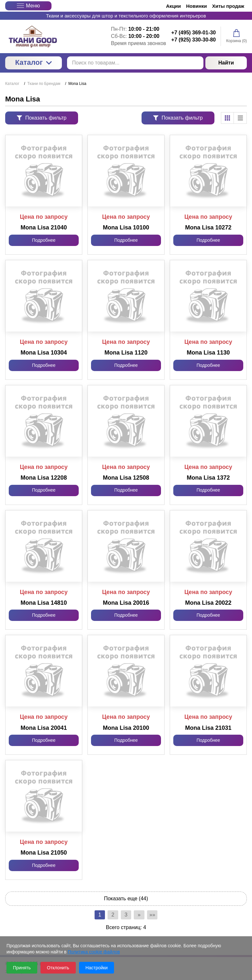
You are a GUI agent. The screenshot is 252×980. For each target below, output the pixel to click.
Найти (226, 63)
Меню (28, 6)
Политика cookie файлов (94, 952)
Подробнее (44, 240)
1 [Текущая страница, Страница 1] (95, 915)
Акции (174, 6)
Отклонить (58, 968)
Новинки (197, 6)
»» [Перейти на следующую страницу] (157, 915)
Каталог (34, 62)
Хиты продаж (228, 6)
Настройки (97, 968)
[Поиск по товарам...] (135, 63)
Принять (22, 968)
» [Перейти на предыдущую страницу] (142, 915)
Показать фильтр (42, 118)
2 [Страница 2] (111, 915)
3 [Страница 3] (126, 915)
